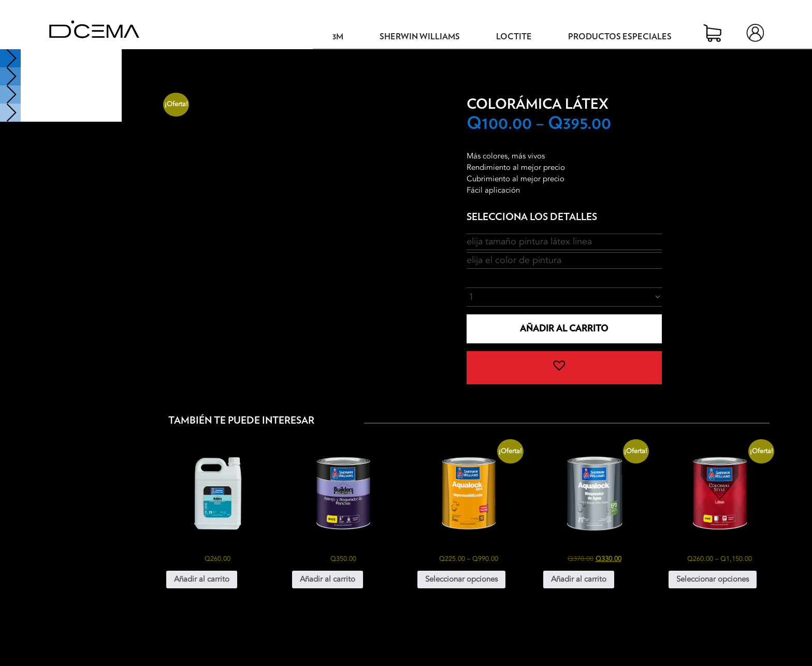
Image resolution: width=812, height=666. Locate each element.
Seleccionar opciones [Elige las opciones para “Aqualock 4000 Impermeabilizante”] (461, 579)
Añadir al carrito (564, 329)
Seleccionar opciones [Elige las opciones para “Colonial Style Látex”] (713, 579)
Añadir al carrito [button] (202, 579)
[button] (564, 368)
